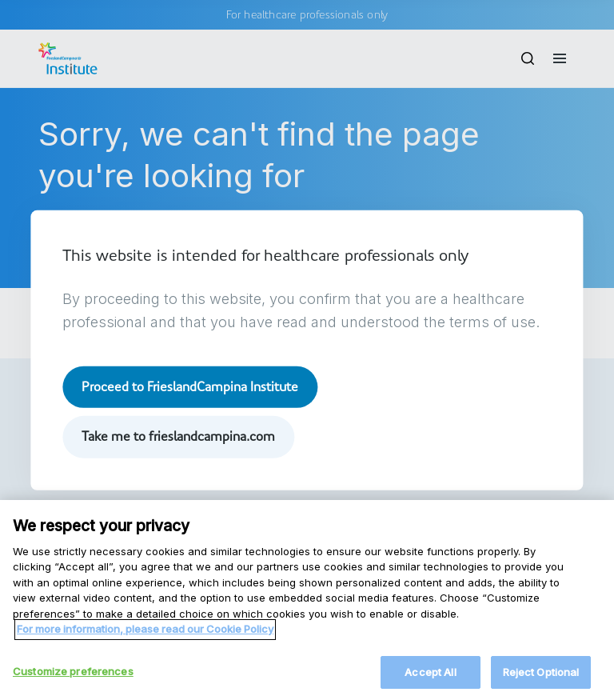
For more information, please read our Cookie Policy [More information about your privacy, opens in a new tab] (145, 635)
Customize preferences (73, 678)
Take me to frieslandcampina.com (178, 436)
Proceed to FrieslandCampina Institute (190, 387)
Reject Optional (541, 678)
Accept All (430, 678)
